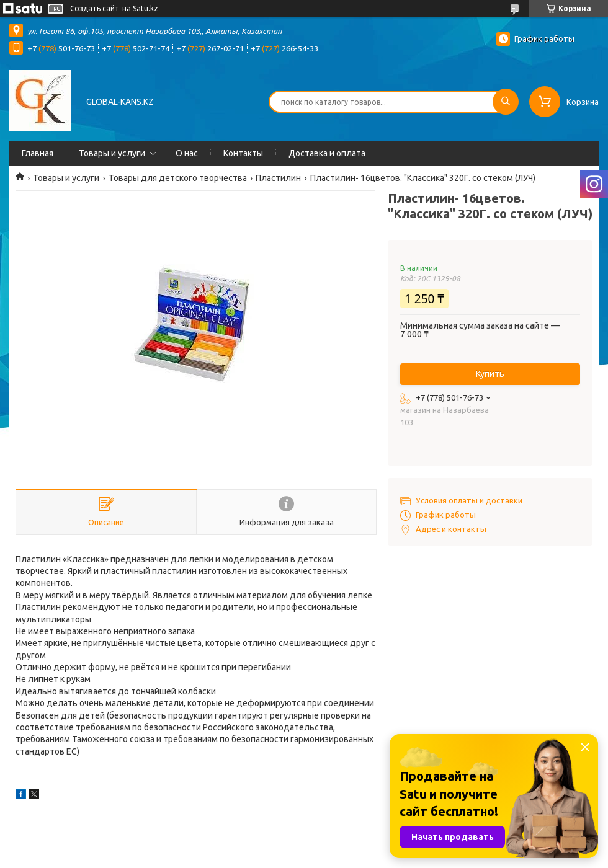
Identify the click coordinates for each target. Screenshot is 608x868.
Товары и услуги (112, 153)
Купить (490, 374)
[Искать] (506, 102)
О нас (187, 153)
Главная (38, 153)
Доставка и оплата (327, 153)
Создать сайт (95, 8)
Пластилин (278, 178)
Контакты (243, 153)
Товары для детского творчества (178, 178)
